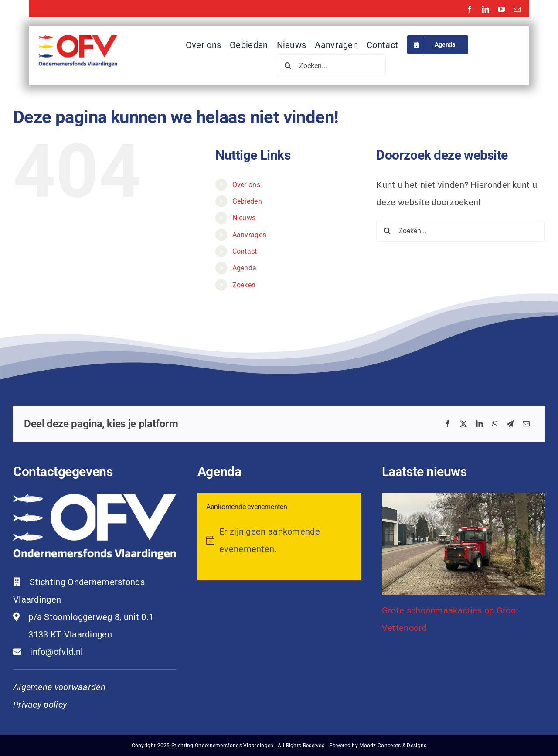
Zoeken (244, 285)
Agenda (245, 268)
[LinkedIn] (480, 424)
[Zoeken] (288, 65)
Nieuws (244, 218)
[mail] (517, 9)
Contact (245, 251)
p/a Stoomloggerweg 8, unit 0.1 (91, 617)
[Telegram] (510, 424)
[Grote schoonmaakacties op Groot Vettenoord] (463, 544)
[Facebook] (448, 424)
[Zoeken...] (331, 65)
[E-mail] (526, 424)
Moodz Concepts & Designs (393, 746)
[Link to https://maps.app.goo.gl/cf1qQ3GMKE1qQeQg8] (16, 617)
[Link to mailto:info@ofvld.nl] (17, 652)
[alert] (279, 540)
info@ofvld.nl (56, 652)
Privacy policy (40, 705)
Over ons (246, 185)
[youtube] (501, 9)
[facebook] (470, 9)
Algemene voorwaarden (59, 687)
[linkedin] (486, 9)
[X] (463, 424)
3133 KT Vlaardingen (70, 634)
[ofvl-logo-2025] (78, 39)
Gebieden (247, 201)
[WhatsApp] (495, 424)
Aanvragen (250, 235)
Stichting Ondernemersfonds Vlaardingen (222, 746)
